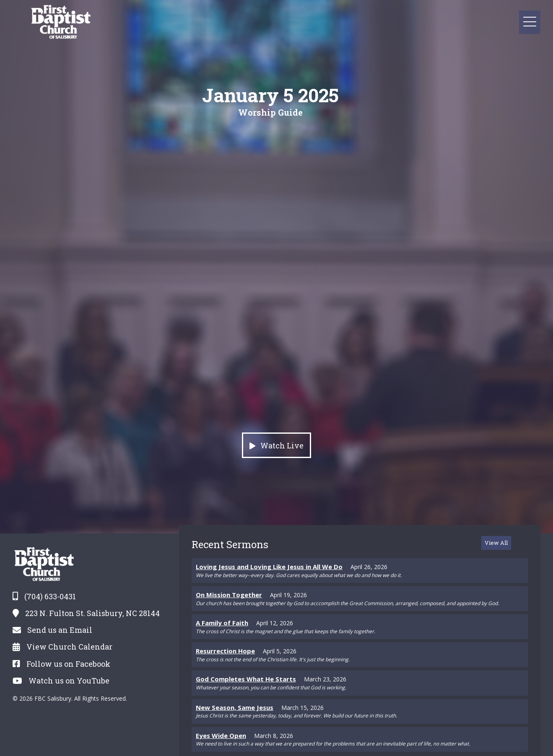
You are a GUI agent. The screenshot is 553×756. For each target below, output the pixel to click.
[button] (430, 8)
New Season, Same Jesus (235, 707)
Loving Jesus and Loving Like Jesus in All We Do (269, 567)
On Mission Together (229, 595)
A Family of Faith (222, 623)
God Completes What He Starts (246, 679)
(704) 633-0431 (50, 596)
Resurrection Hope (225, 651)
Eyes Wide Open (221, 735)
